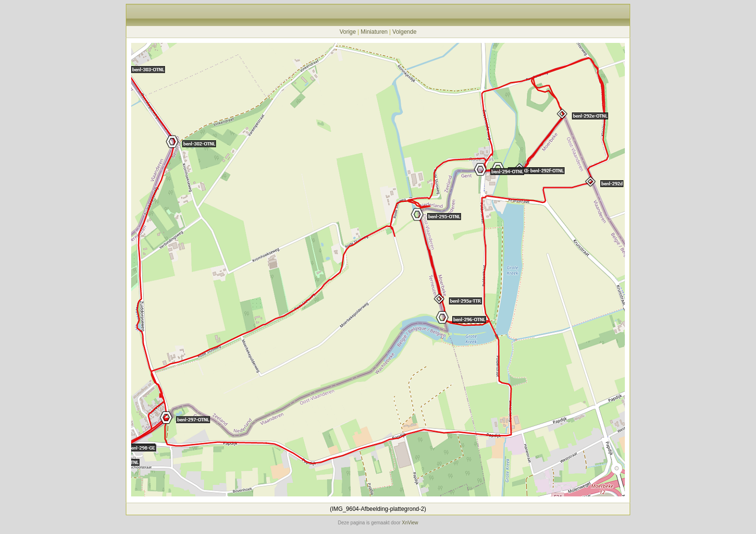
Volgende (405, 32)
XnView (410, 523)
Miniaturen (374, 32)
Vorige (348, 32)
